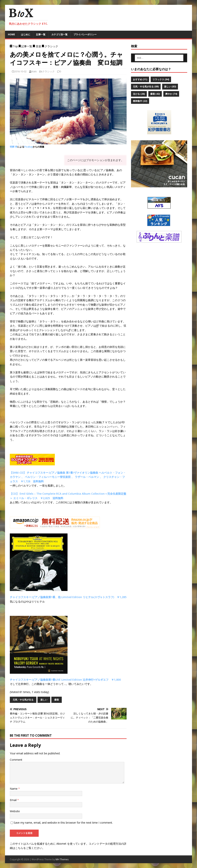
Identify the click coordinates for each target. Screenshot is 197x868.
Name (14, 789)
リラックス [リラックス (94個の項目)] (161, 79)
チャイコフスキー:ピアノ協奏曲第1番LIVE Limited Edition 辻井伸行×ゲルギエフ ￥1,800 (65, 680)
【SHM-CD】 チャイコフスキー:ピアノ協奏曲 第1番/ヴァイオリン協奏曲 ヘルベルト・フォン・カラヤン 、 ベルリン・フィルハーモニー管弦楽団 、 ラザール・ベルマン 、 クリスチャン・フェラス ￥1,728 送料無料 (68, 477)
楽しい (44, 700)
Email (14, 800)
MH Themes (62, 859)
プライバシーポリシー (85, 34)
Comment (16, 760)
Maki (34, 71)
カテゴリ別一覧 (59, 34)
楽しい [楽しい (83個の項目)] (170, 87)
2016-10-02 (20, 71)
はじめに (26, 34)
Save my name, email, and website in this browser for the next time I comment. (63, 823)
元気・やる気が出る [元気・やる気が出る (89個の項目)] (146, 87)
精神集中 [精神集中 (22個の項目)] (140, 101)
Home (11, 34)
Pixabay (28, 147)
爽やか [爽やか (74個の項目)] (171, 94)
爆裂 (57, 700)
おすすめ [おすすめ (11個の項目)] (140, 79)
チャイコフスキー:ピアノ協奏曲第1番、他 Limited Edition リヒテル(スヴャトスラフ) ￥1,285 (68, 597)
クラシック (48, 71)
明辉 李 (14, 147)
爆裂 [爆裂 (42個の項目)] (155, 94)
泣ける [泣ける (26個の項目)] (139, 94)
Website (15, 811)
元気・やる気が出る (23, 700)
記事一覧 (41, 34)
